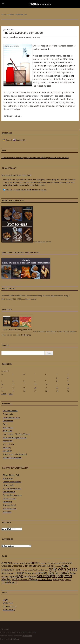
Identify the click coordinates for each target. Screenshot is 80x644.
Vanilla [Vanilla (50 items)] (16, 579)
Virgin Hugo (69, 76)
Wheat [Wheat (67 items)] (34, 579)
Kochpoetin (8, 441)
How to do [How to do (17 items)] (23, 570)
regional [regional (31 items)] (13, 576)
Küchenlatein (8, 444)
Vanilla (28, 37)
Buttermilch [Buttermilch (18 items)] (43, 563)
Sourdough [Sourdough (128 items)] (46, 576)
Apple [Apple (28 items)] (23, 563)
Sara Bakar (7, 451)
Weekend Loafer (10, 508)
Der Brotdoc (8, 421)
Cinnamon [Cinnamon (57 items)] (29, 566)
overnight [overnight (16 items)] (12, 573)
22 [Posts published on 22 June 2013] (57, 388)
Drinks (12, 37)
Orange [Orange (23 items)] (4, 573)
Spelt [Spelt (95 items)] (59, 576)
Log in (5, 599)
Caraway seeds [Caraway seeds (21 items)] (54, 563)
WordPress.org (9, 609)
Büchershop (26, 335)
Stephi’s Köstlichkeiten (12, 457)
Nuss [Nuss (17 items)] (38, 570)
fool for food (8, 427)
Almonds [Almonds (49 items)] (7, 563)
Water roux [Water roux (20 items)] (24, 580)
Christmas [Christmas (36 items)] (17, 566)
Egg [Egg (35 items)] (51, 566)
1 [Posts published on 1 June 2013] (57, 378)
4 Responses (36, 37)
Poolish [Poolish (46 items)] (20, 573)
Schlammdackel (9, 505)
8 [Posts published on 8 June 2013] (57, 381)
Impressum (4, 629)
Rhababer (22, 37)
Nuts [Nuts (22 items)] (42, 570)
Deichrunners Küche (11, 417)
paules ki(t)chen (9, 498)
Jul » (10, 394)
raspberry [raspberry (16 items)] (5, 576)
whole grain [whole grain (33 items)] (58, 579)
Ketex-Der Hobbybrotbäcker (15, 437)
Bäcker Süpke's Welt (11, 475)
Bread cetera (8, 478)
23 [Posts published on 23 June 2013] (68, 388)
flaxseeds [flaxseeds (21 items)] (57, 566)
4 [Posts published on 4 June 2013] (13, 381)
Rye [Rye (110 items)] (20, 576)
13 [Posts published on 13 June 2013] (35, 384)
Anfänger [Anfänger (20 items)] (16, 563)
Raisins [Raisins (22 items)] (73, 573)
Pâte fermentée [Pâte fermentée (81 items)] (59, 573)
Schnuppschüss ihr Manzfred (15, 454)
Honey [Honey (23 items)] (16, 570)
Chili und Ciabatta (10, 411)
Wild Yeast (7, 512)
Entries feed (8, 603)
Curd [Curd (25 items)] (39, 566)
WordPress (28, 636)
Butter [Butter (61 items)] (34, 563)
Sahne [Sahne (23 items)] (26, 576)
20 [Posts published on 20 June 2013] (35, 388)
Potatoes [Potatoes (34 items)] (43, 573)
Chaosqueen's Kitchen (12, 482)
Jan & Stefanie (14, 639)
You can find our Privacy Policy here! (16, 175)
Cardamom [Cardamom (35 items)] (66, 563)
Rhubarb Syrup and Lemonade (23, 33)
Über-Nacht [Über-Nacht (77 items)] (9, 582)
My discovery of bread (12, 488)
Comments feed (9, 606)
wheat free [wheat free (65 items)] (45, 579)
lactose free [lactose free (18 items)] (32, 570)
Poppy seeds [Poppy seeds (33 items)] (31, 573)
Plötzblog (7, 447)
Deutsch (8, 140)
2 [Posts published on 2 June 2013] (68, 378)
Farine (5, 424)
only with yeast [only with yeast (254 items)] (63, 569)
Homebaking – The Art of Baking (16, 434)
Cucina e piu (8, 414)
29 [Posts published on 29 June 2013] (57, 391)
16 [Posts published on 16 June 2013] (68, 384)
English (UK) (19, 140)
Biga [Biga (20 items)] (28, 563)
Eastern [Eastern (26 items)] (45, 566)
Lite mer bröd (8, 485)
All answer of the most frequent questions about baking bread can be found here (35, 158)
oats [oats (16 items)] (47, 570)
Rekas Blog (7, 502)
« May (4, 394)
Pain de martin (9, 492)
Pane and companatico (12, 495)
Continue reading (13, 116)
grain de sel (7, 431)
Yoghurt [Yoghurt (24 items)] (68, 580)
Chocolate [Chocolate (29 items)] (6, 566)
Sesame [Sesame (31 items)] (33, 576)
